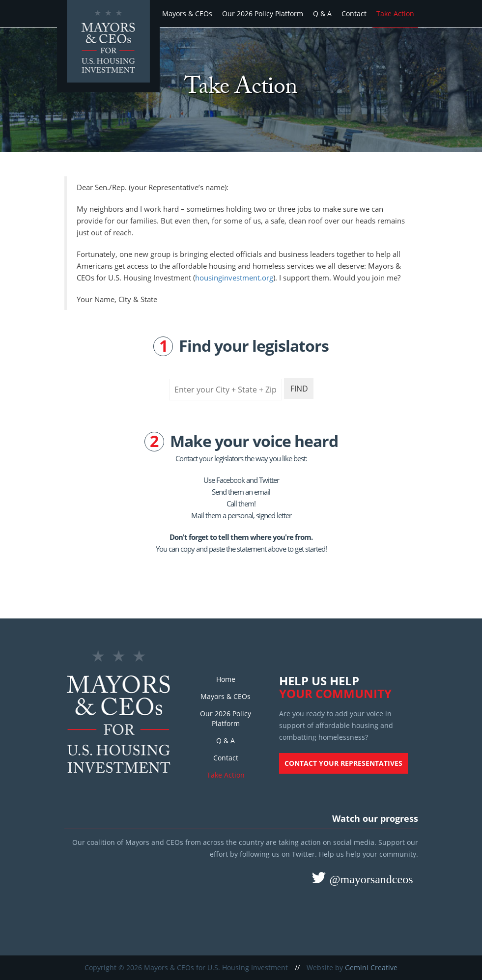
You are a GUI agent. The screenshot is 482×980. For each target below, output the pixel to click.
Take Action (395, 14)
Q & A (322, 14)
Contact (354, 14)
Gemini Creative (371, 967)
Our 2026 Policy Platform (263, 14)
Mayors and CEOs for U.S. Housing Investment (110, 47)
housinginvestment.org (234, 278)
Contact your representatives (343, 763)
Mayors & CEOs (187, 14)
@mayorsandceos (369, 879)
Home (226, 679)
